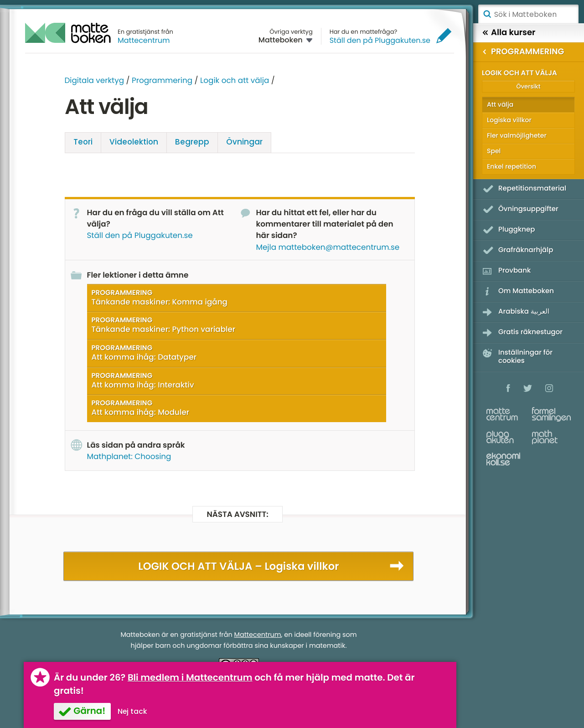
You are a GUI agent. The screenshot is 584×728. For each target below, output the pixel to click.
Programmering (162, 80)
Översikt (528, 86)
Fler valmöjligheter (517, 135)
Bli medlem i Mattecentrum (190, 677)
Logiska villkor (509, 120)
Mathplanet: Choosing (129, 456)
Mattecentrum (144, 40)
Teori (83, 142)
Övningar (244, 142)
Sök (487, 14)
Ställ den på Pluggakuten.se (380, 40)
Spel (494, 151)
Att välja (500, 104)
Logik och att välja (235, 80)
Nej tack (132, 711)
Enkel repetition (512, 166)
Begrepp (192, 142)
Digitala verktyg (95, 80)
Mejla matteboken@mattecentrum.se (328, 247)
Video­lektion (134, 142)
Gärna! (89, 711)
